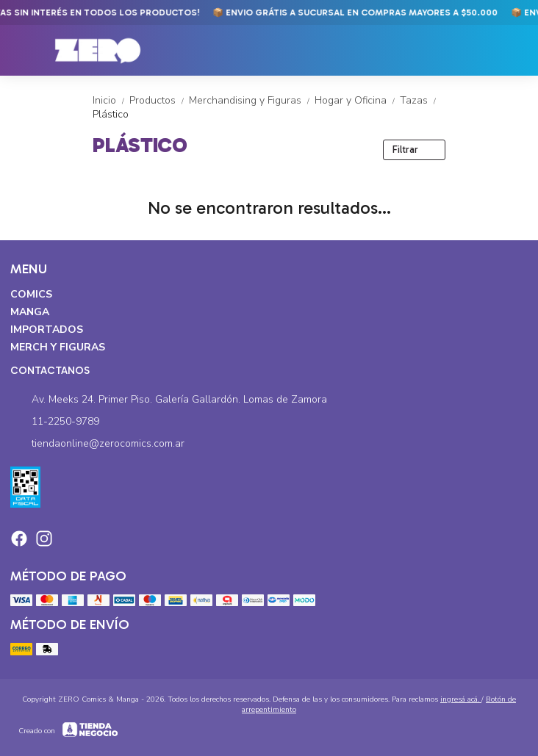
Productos (159, 100)
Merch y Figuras (58, 347)
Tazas (419, 100)
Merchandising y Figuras (252, 100)
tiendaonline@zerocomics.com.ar (97, 444)
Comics (31, 294)
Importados (47, 330)
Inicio (111, 100)
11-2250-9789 (55, 422)
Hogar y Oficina (357, 100)
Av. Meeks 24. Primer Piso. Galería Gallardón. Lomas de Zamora (169, 400)
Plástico (111, 114)
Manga (30, 312)
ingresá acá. (461, 699)
